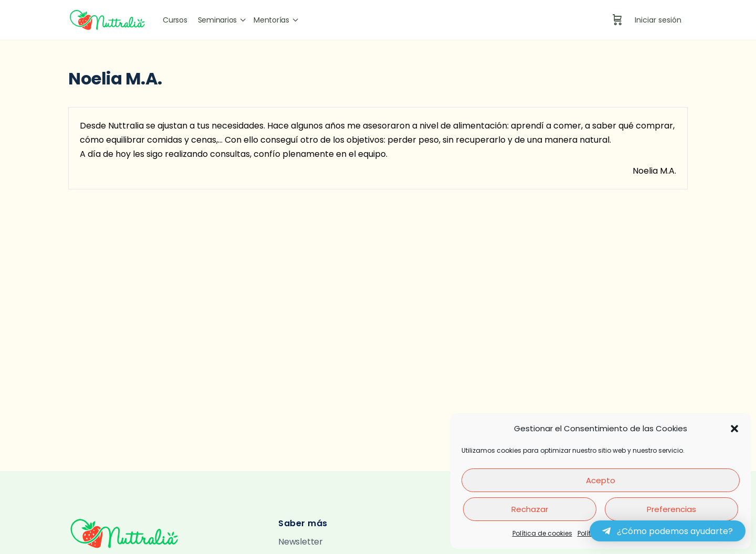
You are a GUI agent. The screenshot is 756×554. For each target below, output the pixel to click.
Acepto (601, 480)
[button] (734, 429)
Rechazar (530, 509)
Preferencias (671, 509)
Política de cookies (542, 533)
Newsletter (301, 542)
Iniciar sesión (658, 20)
